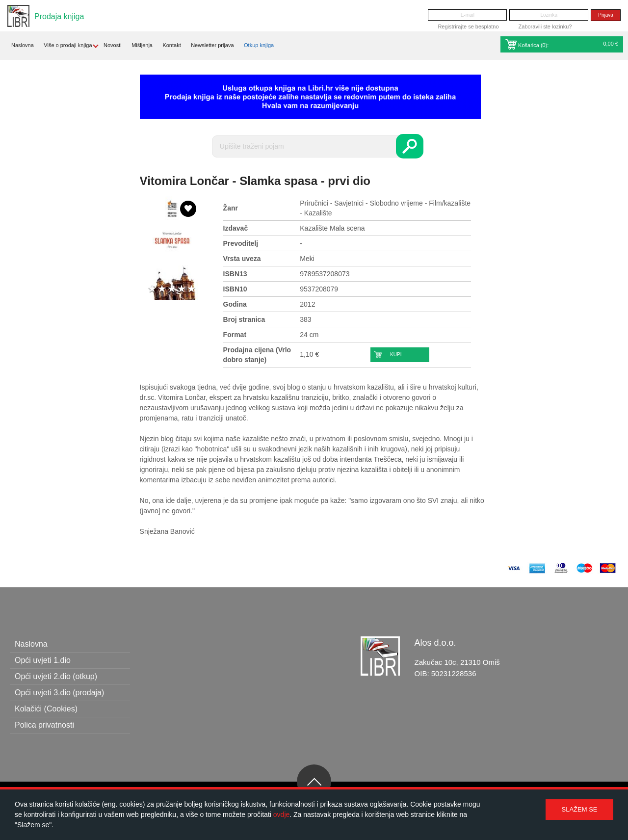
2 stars (162, 289)
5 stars (191, 289)
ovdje (281, 814)
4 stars (182, 289)
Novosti (113, 45)
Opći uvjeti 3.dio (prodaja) (59, 693)
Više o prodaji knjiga (68, 45)
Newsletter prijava (212, 45)
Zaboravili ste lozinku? (545, 26)
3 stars (172, 289)
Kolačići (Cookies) (46, 709)
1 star (152, 289)
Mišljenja (142, 45)
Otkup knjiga (259, 45)
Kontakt (171, 45)
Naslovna (23, 45)
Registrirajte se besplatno (468, 26)
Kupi (396, 354)
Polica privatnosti (44, 725)
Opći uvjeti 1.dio (43, 660)
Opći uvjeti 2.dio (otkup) (56, 676)
